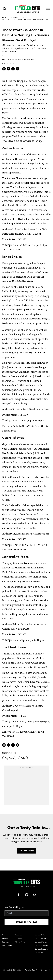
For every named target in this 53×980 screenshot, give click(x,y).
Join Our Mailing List (14, 907)
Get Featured (27, 851)
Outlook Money (41, 942)
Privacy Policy (20, 942)
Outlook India (40, 935)
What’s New (7, 945)
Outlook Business (41, 938)
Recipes (5, 935)
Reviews (5, 938)
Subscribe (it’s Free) (26, 922)
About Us (18, 935)
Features (17, 18)
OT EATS (6, 18)
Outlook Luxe (40, 952)
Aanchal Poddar (26, 59)
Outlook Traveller (41, 945)
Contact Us (19, 938)
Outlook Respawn (41, 949)
